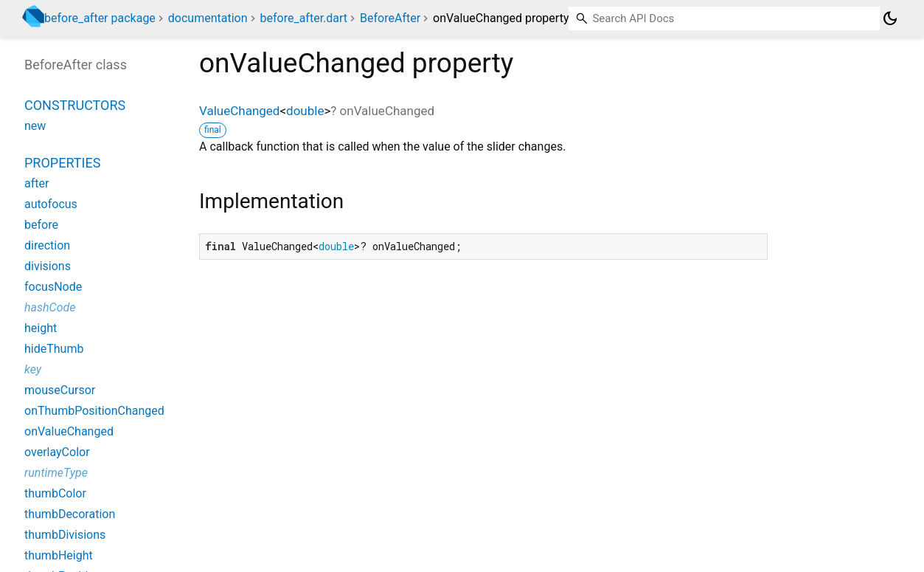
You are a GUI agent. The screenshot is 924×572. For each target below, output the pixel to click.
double (305, 111)
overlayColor (57, 452)
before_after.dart (304, 18)
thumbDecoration (70, 514)
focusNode (53, 287)
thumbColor (55, 493)
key (33, 369)
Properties (62, 163)
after (37, 183)
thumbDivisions (65, 535)
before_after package (100, 18)
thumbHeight (59, 555)
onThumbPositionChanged (94, 411)
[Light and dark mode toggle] (890, 18)
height (41, 328)
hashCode (50, 307)
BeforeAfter (390, 18)
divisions (48, 266)
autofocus (51, 204)
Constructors (75, 105)
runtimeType (56, 473)
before (41, 225)
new (35, 126)
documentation (208, 18)
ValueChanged (239, 111)
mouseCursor (60, 390)
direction (47, 245)
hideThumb (54, 349)
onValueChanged (69, 431)
